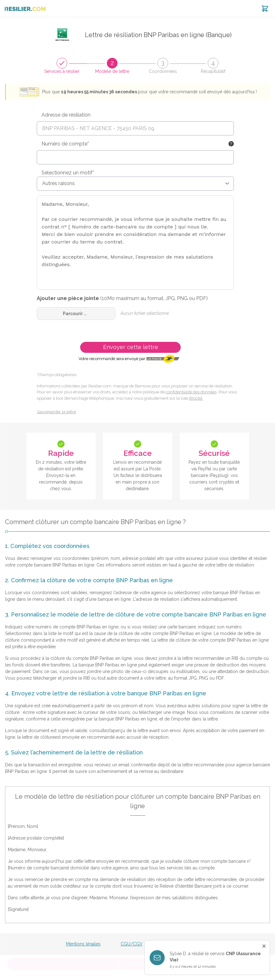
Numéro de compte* (65, 144)
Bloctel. (196, 398)
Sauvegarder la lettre (56, 412)
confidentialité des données (191, 392)
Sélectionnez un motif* (68, 173)
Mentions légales (83, 944)
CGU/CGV (132, 944)
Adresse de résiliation (66, 115)
